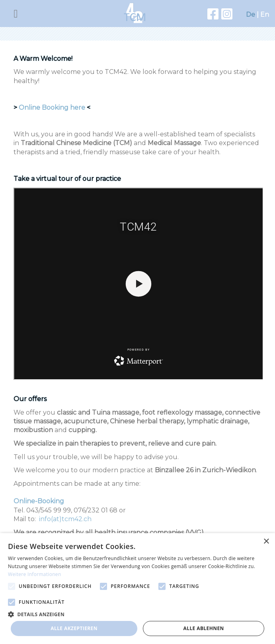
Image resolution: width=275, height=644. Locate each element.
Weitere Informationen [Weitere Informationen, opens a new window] (35, 574)
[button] (137, 614)
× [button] (266, 542)
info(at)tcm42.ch (65, 519)
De (251, 15)
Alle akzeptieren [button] (74, 628)
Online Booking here (52, 108)
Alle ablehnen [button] (204, 628)
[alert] (137, 589)
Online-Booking (39, 501)
